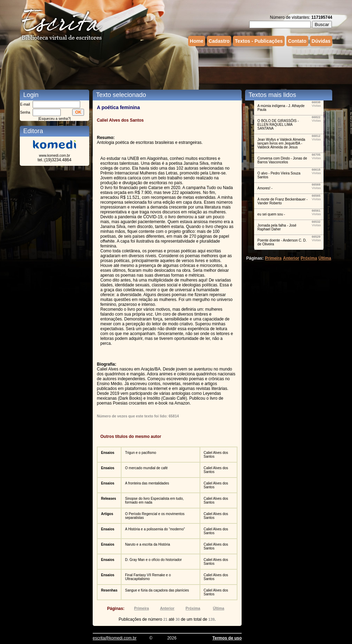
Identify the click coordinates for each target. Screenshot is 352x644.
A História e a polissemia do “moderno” (155, 529)
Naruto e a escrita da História (148, 544)
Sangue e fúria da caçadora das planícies (157, 590)
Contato (297, 41)
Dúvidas (321, 41)
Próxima (193, 608)
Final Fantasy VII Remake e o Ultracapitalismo (148, 577)
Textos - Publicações (259, 41)
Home (197, 41)
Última (219, 608)
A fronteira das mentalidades (147, 483)
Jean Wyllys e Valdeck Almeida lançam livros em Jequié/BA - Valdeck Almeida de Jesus (282, 143)
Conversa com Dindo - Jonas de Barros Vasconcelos (282, 160)
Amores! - (265, 188)
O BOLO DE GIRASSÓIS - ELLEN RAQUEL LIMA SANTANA (278, 125)
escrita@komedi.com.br (115, 638)
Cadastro (219, 41)
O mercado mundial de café (146, 468)
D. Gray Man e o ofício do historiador (153, 560)
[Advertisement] (176, 67)
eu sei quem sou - (271, 214)
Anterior (167, 608)
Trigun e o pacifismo (141, 453)
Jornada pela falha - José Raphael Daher (277, 227)
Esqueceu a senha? (55, 119)
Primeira (141, 608)
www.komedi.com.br (54, 156)
